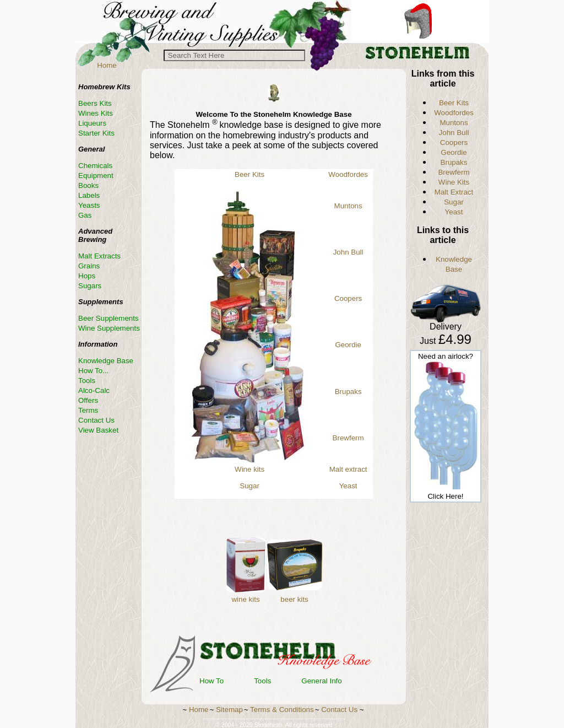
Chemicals (95, 166)
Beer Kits (250, 174)
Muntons (348, 206)
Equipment (96, 176)
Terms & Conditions (282, 710)
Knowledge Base (106, 361)
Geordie (348, 345)
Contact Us (96, 420)
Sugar (250, 486)
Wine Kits (454, 182)
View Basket (98, 430)
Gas (85, 215)
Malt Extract (454, 192)
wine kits (245, 599)
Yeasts (89, 205)
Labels (89, 195)
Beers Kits (95, 103)
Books (88, 185)
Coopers (348, 298)
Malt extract (348, 469)
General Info (321, 681)
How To (211, 681)
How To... (93, 371)
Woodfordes (348, 174)
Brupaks (348, 392)
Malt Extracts (99, 256)
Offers (88, 400)
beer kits (294, 599)
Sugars (90, 286)
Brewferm (348, 438)
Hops (87, 276)
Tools (262, 681)
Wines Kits (96, 113)
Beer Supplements (109, 318)
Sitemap (229, 710)
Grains (89, 266)
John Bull (348, 252)
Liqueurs (92, 123)
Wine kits (250, 469)
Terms (88, 410)
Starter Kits (96, 133)
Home (107, 65)
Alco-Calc (94, 390)
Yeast (348, 486)
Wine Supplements (109, 328)
